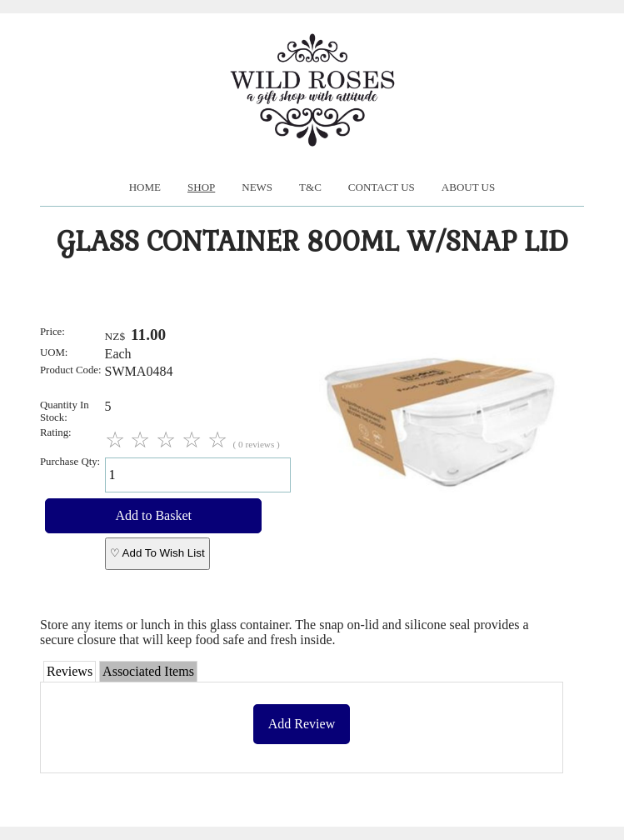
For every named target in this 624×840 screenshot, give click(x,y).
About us (468, 187)
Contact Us (382, 187)
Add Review (302, 724)
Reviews (70, 671)
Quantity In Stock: (65, 411)
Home (145, 187)
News (257, 187)
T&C (310, 187)
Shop (201, 187)
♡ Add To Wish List (157, 553)
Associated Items (148, 671)
